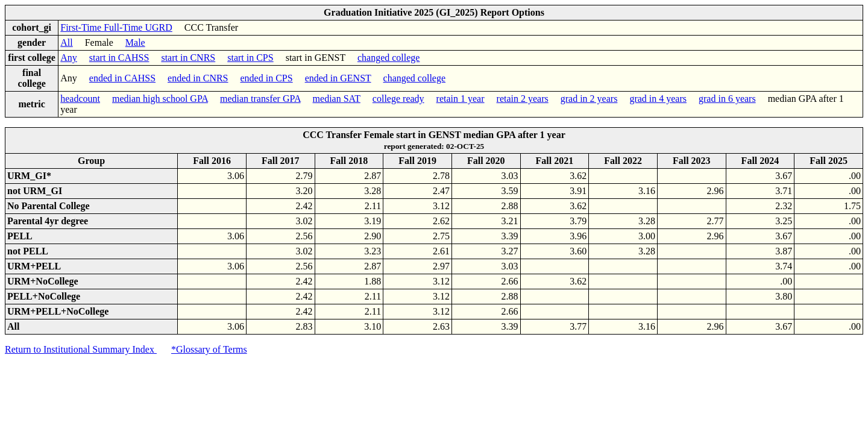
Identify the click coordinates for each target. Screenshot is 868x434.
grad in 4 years (658, 99)
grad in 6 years (727, 99)
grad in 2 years (589, 99)
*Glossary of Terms (209, 349)
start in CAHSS (119, 58)
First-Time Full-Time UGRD (116, 27)
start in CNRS (188, 58)
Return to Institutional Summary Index (81, 349)
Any (69, 58)
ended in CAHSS (122, 78)
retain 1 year (461, 99)
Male (135, 42)
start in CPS (250, 58)
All (66, 42)
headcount (80, 99)
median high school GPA (160, 99)
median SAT (337, 99)
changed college (389, 58)
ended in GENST (338, 78)
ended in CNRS (198, 78)
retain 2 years (523, 99)
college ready (398, 99)
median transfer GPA (260, 99)
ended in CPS (267, 78)
